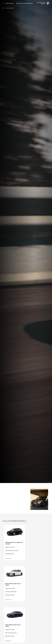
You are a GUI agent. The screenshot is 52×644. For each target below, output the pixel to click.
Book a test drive (10, 3)
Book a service (20, 3)
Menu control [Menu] (3, 3)
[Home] (43, 3)
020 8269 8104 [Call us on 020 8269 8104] (29, 3)
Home (4, 8)
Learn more (8, 558)
